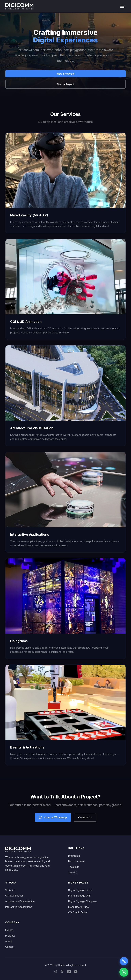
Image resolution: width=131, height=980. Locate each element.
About (9, 941)
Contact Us (85, 817)
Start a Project (65, 84)
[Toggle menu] (122, 6)
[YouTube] (76, 972)
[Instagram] (55, 972)
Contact (10, 947)
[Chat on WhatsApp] (124, 972)
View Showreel (65, 74)
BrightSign (74, 856)
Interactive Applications (19, 907)
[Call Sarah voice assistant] (124, 961)
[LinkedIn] (69, 972)
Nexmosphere (77, 861)
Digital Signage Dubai (80, 890)
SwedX (72, 872)
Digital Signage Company (83, 901)
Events (9, 930)
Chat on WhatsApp (53, 817)
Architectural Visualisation (20, 901)
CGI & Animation (14, 896)
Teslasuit (73, 867)
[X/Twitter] (62, 972)
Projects (10, 936)
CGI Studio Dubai (78, 912)
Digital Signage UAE (79, 896)
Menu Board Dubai (79, 907)
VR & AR (10, 890)
